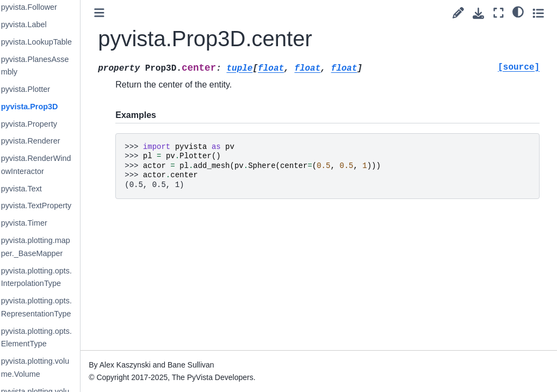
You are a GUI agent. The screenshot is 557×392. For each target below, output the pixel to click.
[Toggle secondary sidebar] (538, 13)
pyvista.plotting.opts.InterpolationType (67, 277)
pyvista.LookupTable (67, 42)
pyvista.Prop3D (60, 107)
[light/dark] (518, 11)
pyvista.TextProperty (67, 206)
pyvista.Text (52, 189)
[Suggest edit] (458, 13)
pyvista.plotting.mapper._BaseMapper (66, 247)
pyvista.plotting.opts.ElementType (67, 338)
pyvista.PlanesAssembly (66, 66)
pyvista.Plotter (56, 89)
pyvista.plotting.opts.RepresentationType (67, 307)
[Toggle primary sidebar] (130, 13)
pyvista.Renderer (61, 141)
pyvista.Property (60, 124)
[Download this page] (478, 13)
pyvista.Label (54, 24)
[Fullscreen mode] (499, 13)
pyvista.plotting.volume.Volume (66, 368)
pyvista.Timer (55, 223)
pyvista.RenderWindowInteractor (67, 165)
